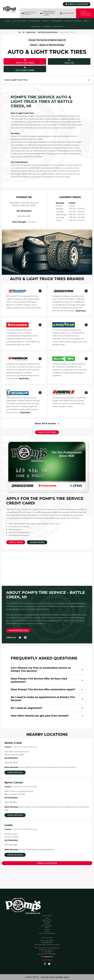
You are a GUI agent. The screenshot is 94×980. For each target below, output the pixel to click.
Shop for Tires (47, 432)
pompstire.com (18, 631)
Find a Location (47, 863)
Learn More (37, 542)
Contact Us (48, 957)
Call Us (69, 63)
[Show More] (47, 423)
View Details (15, 773)
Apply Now (16, 542)
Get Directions (19, 69)
